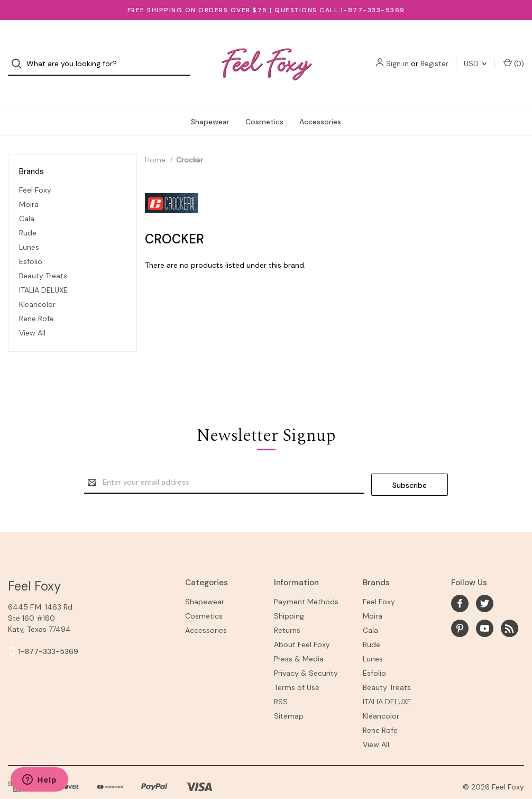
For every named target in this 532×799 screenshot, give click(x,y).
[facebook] (460, 582)
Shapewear (210, 103)
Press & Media (299, 638)
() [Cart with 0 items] (514, 54)
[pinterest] (460, 607)
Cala (27, 199)
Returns (287, 610)
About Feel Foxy (302, 624)
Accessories (320, 103)
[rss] (510, 607)
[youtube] (485, 607)
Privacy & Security (306, 652)
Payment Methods (306, 581)
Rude (28, 214)
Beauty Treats (43, 257)
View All (32, 314)
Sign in (397, 55)
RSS (281, 681)
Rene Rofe (36, 299)
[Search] (20, 55)
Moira (29, 185)
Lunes (29, 228)
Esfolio (31, 242)
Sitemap (289, 695)
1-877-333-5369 (48, 630)
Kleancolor (37, 285)
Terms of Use (297, 667)
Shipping (289, 595)
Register (434, 55)
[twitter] (485, 582)
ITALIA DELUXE (43, 271)
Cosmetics (264, 103)
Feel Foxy (35, 171)
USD (475, 55)
